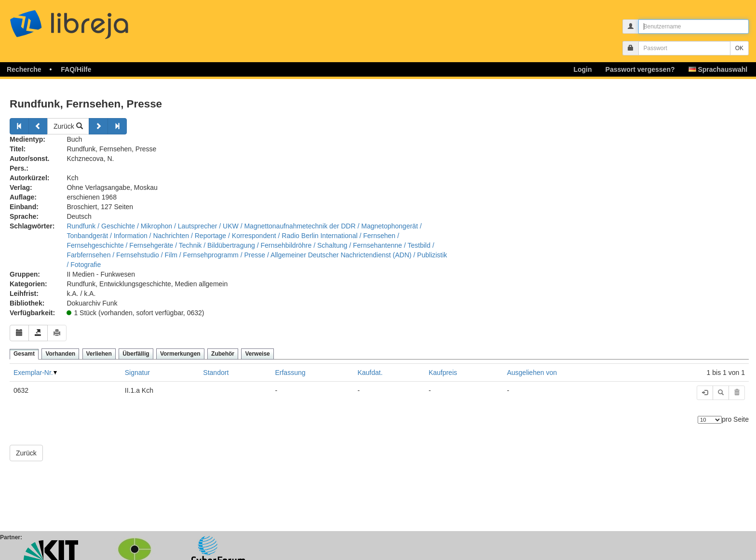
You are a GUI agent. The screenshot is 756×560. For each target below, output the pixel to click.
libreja (87, 20)
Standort (216, 373)
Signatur (137, 373)
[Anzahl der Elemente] (710, 420)
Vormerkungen (180, 354)
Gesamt (24, 354)
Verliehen (99, 354)
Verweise (257, 354)
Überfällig (136, 354)
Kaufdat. (370, 373)
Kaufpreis (443, 373)
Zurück (68, 126)
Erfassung (290, 373)
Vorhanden (60, 354)
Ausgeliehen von (532, 373)
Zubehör (223, 354)
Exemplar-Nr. (33, 373)
